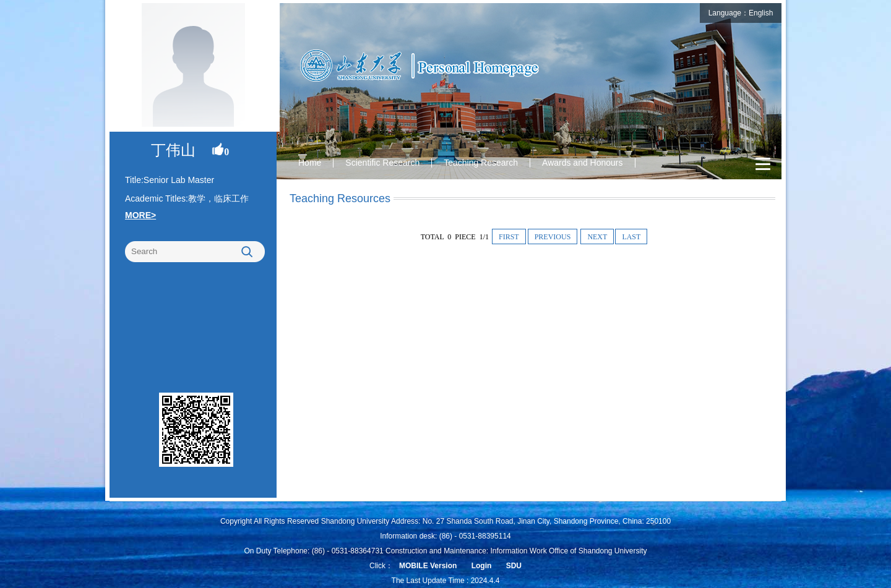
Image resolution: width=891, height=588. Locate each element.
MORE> (140, 215)
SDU (514, 566)
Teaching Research (481, 163)
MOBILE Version (428, 566)
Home (310, 163)
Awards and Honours (582, 163)
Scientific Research (382, 163)
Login (482, 566)
